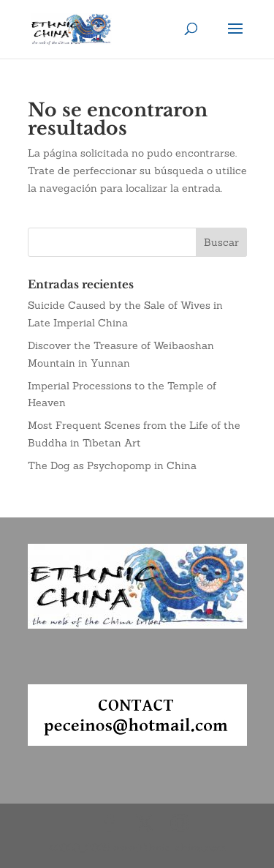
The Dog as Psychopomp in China (112, 465)
